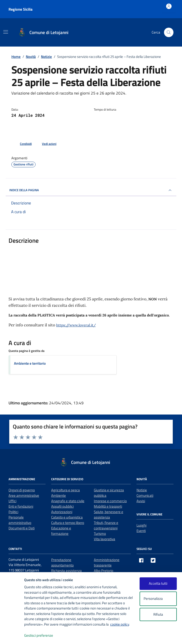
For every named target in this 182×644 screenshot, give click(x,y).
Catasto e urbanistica (67, 517)
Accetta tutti (158, 583)
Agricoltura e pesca (66, 490)
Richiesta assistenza (66, 571)
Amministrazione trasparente (107, 562)
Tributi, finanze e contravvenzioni (106, 525)
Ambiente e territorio (30, 363)
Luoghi (141, 525)
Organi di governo (22, 490)
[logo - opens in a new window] (12, 636)
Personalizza (158, 599)
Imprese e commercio (110, 501)
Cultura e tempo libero (68, 523)
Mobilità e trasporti (108, 506)
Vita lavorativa (105, 539)
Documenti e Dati (22, 528)
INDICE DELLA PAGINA (91, 190)
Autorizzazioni (62, 512)
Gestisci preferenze (44, 636)
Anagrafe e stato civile (68, 501)
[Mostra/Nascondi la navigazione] (6, 32)
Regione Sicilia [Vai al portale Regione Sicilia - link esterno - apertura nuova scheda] (20, 9)
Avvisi (141, 501)
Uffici (12, 501)
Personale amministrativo (20, 520)
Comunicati (145, 495)
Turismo (100, 534)
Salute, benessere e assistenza (109, 514)
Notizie (142, 490)
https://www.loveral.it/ (76, 325)
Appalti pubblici (62, 506)
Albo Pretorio (104, 571)
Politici (13, 512)
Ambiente (59, 495)
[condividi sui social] (22, 144)
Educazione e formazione (61, 531)
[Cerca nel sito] (169, 32)
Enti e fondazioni (21, 506)
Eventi (141, 531)
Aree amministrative (24, 495)
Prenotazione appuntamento (62, 562)
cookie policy (120, 624)
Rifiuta (158, 614)
